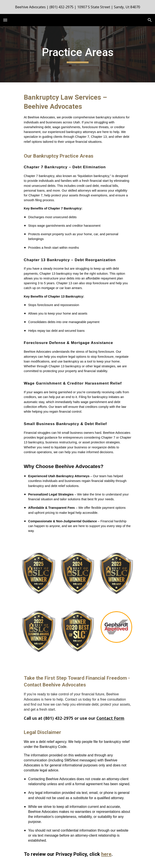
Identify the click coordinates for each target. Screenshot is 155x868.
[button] (5, 20)
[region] (77, 7)
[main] (77, 54)
